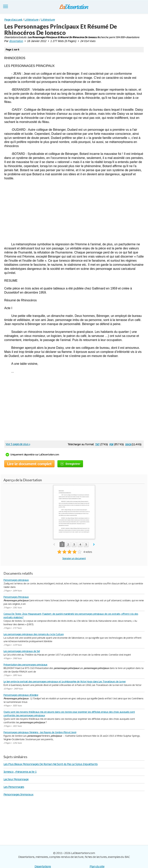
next (94, 545)
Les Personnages (14, 787)
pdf (112, 444)
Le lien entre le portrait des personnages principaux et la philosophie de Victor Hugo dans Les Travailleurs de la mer (65, 682)
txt (97, 444)
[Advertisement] (74, 211)
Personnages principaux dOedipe (21, 695)
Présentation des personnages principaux (25, 665)
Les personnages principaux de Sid (22, 651)
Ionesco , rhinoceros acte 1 (20, 772)
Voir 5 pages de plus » (18, 444)
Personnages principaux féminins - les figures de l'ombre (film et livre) (40, 732)
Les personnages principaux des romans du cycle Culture (34, 634)
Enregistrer (70, 464)
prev (54, 545)
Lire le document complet (29, 464)
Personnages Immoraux (18, 794)
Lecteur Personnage (16, 779)
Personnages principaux (16, 580)
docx (128, 444)
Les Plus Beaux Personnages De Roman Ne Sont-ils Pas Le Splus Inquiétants (51, 764)
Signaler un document (74, 558)
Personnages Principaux (16, 597)
